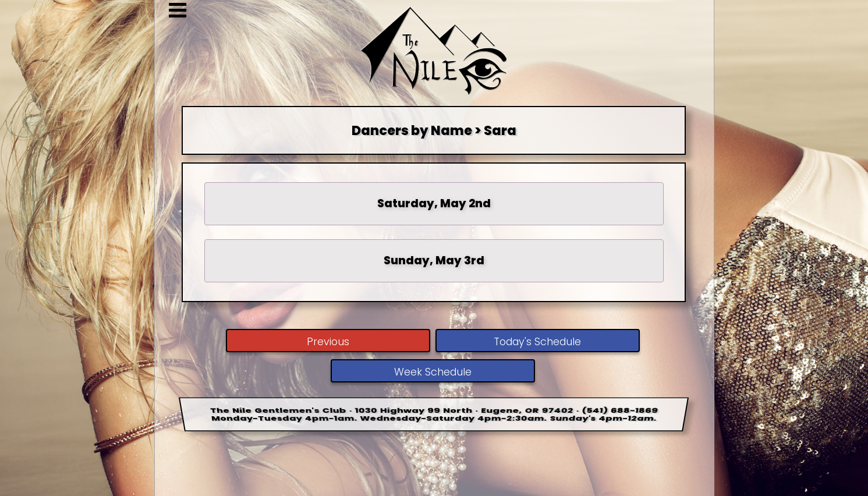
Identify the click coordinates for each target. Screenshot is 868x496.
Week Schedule (433, 372)
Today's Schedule (537, 342)
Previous (328, 342)
